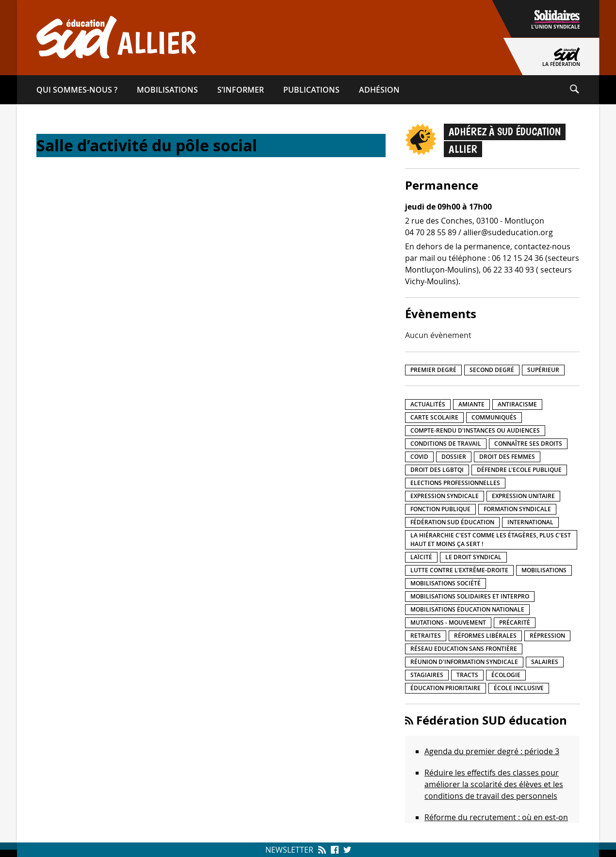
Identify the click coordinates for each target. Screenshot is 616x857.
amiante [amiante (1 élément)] (471, 404)
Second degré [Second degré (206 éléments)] (492, 370)
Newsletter (289, 850)
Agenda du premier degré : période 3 (492, 751)
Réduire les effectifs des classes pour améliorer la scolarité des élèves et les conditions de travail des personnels (494, 784)
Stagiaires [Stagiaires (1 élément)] (427, 675)
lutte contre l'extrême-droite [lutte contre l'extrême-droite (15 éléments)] (459, 570)
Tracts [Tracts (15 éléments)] (467, 675)
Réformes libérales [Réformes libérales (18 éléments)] (485, 636)
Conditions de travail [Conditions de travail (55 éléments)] (446, 444)
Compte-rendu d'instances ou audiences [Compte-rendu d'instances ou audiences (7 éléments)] (475, 430)
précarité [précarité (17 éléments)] (515, 623)
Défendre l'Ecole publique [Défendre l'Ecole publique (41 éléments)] (519, 470)
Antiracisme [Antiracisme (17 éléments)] (517, 404)
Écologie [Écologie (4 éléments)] (506, 675)
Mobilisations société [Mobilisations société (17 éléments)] (446, 583)
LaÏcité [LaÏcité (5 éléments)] (421, 557)
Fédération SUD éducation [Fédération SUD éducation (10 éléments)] (452, 522)
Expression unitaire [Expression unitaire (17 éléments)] (523, 496)
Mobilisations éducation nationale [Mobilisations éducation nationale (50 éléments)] (467, 609)
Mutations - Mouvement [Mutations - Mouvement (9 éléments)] (448, 623)
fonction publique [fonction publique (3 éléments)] (440, 509)
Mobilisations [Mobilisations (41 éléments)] (544, 570)
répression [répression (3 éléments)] (547, 636)
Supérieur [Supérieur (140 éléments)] (543, 370)
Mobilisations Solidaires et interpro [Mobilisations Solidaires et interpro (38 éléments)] (470, 596)
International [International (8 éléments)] (530, 522)
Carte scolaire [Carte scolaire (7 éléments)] (434, 417)
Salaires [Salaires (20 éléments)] (545, 662)
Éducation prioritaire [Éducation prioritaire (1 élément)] (446, 688)
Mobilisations (167, 90)
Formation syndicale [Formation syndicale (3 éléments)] (517, 509)
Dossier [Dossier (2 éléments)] (454, 457)
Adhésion (379, 90)
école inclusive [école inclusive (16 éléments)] (519, 688)
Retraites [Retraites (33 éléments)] (426, 636)
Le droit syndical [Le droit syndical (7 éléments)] (473, 557)
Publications (311, 90)
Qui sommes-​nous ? (77, 90)
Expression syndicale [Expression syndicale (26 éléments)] (445, 496)
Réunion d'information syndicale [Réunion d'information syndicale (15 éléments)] (464, 662)
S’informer (241, 90)
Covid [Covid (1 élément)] (419, 457)
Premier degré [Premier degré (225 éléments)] (433, 370)
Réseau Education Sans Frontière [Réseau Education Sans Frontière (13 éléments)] (464, 649)
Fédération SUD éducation (492, 720)
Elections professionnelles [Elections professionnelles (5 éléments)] (455, 483)
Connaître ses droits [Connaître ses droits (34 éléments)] (528, 444)
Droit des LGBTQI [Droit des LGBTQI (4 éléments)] (437, 470)
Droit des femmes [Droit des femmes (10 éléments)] (507, 457)
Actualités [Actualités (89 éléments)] (428, 404)
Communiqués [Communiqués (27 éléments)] (494, 417)
